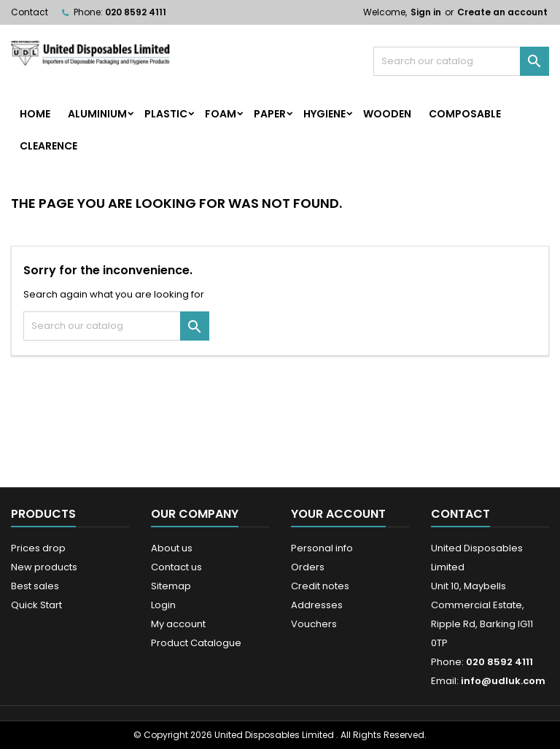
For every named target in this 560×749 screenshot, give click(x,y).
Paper (270, 114)
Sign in (426, 12)
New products (44, 567)
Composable (465, 114)
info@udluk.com (503, 681)
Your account (338, 514)
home (35, 114)
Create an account (502, 12)
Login (163, 605)
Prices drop (38, 548)
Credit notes (320, 586)
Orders (308, 567)
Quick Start (36, 605)
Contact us (176, 567)
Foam (221, 114)
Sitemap (171, 586)
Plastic (166, 114)
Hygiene (324, 114)
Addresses (317, 605)
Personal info (322, 548)
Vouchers (314, 624)
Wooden (387, 114)
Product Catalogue (196, 643)
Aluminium (97, 114)
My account (178, 624)
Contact (30, 12)
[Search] (461, 61)
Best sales (35, 586)
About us (172, 548)
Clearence (48, 146)
